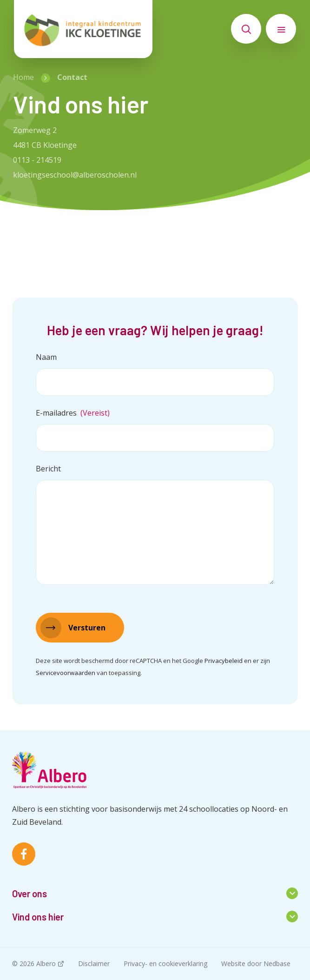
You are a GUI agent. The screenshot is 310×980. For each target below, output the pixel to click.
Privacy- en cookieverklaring (165, 963)
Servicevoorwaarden (66, 673)
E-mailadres (73, 413)
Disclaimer (94, 963)
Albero (46, 963)
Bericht (48, 469)
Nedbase (277, 963)
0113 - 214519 (37, 160)
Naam (46, 357)
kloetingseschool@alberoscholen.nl (75, 175)
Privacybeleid (224, 661)
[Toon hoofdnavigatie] (281, 29)
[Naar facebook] (24, 854)
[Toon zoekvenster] (246, 29)
